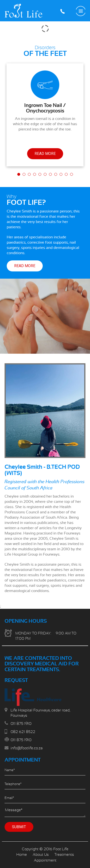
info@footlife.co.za (27, 748)
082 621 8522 (23, 732)
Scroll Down (45, 858)
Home (22, 855)
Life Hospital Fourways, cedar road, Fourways (40, 713)
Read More (45, 154)
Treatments (64, 855)
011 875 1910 (62, 11)
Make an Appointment (71, 11)
